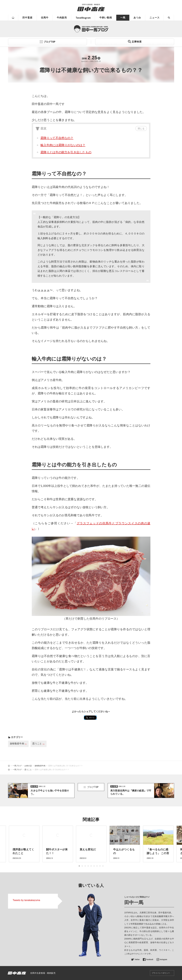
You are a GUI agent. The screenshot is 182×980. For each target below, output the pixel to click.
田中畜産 (27, 18)
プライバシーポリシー (161, 973)
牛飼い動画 (106, 18)
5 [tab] (91, 866)
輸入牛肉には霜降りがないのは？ (63, 145)
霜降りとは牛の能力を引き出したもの (66, 152)
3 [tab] (85, 866)
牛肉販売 (62, 18)
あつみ (137, 18)
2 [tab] (82, 866)
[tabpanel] (91, 844)
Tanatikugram (83, 18)
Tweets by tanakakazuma (26, 900)
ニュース (155, 18)
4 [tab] (88, 866)
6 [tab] (94, 866)
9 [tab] (103, 866)
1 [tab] (79, 866)
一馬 (123, 18)
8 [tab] (100, 866)
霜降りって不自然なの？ (57, 138)
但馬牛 (45, 18)
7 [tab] (97, 866)
